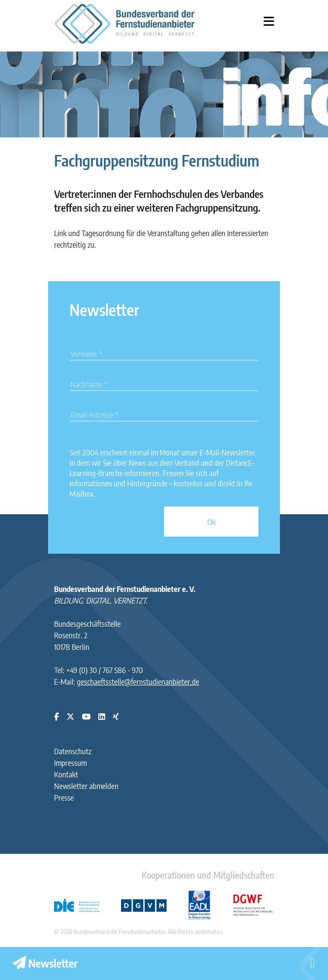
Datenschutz (73, 751)
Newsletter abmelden (86, 786)
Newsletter (45, 963)
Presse (64, 797)
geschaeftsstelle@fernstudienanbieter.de (138, 681)
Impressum (70, 763)
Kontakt (66, 774)
